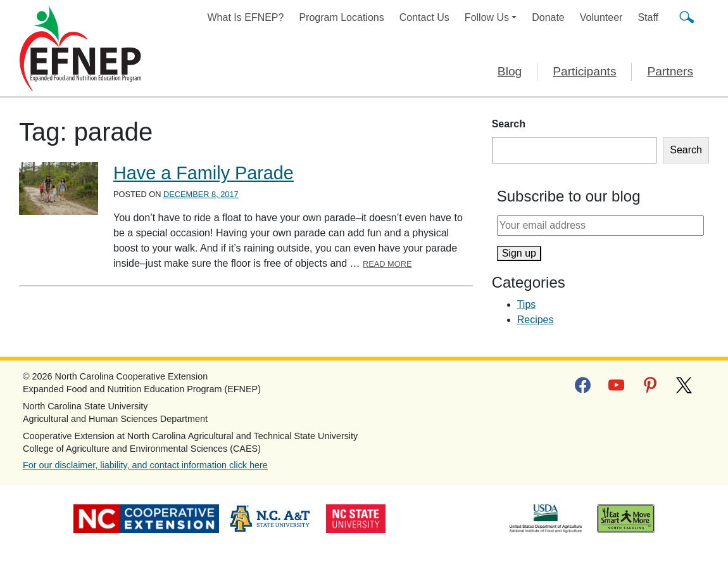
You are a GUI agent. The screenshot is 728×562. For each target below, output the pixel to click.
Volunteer (601, 17)
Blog (510, 71)
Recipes (536, 320)
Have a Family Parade (204, 173)
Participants (584, 71)
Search (509, 124)
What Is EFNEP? (246, 17)
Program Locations (341, 17)
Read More (387, 264)
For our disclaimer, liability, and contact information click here (145, 465)
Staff (648, 17)
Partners (670, 71)
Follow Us (487, 17)
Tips (527, 304)
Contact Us (424, 17)
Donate (548, 17)
